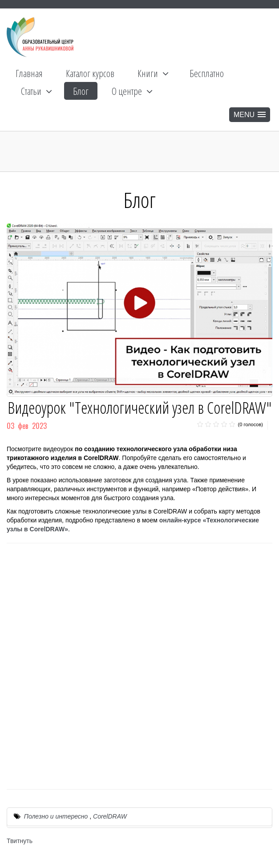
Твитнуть (20, 841)
